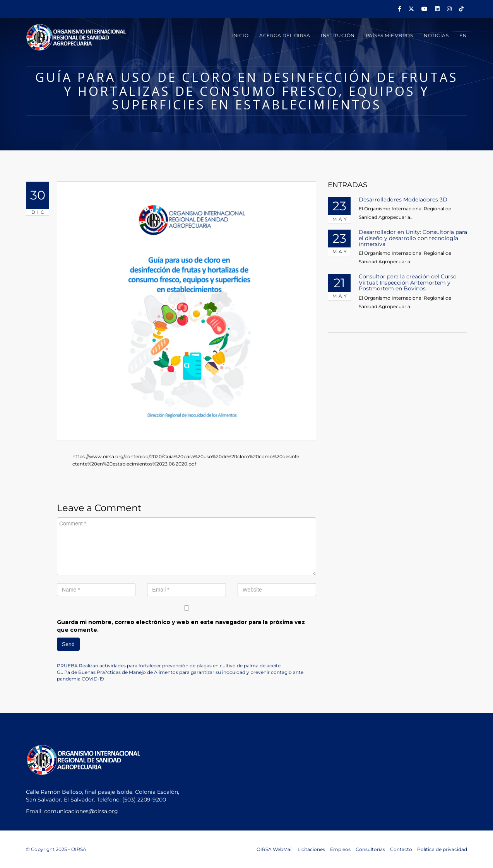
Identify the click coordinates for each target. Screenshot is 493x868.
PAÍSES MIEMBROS (389, 35)
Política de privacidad (442, 849)
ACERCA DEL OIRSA (285, 35)
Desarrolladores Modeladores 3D (403, 200)
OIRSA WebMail (275, 849)
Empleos (340, 849)
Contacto (401, 849)
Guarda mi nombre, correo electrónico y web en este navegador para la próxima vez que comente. (181, 626)
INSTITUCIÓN (338, 35)
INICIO (240, 35)
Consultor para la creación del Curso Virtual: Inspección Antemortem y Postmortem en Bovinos (408, 282)
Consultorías (370, 849)
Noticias (436, 35)
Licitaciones (311, 849)
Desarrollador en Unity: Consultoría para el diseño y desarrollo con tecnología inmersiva (413, 238)
